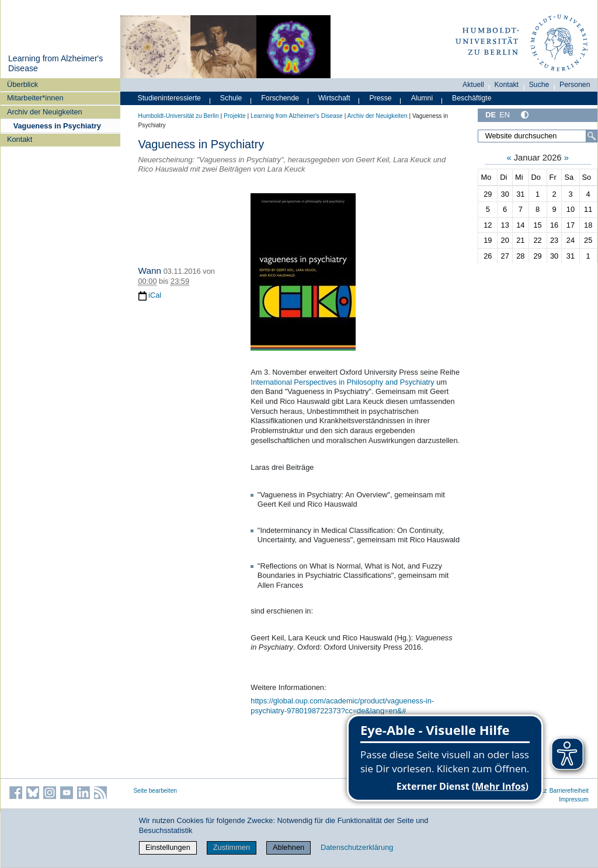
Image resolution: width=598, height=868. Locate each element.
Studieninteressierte (169, 98)
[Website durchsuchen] (537, 136)
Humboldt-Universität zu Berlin (179, 116)
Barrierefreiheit (569, 791)
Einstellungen (168, 847)
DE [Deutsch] (491, 115)
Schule (231, 98)
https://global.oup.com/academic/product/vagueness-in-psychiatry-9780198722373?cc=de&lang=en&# (342, 706)
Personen (575, 85)
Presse (381, 98)
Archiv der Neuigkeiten (45, 112)
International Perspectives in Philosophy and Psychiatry (342, 382)
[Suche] (592, 136)
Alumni (422, 98)
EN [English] (505, 115)
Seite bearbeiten (156, 791)
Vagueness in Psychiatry (57, 126)
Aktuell (473, 85)
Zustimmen (232, 847)
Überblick (22, 84)
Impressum (574, 799)
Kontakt (20, 139)
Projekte (235, 116)
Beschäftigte (472, 98)
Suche (539, 85)
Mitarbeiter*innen (35, 98)
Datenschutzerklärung (357, 847)
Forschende (280, 98)
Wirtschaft (334, 98)
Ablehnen (288, 847)
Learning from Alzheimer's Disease (297, 116)
